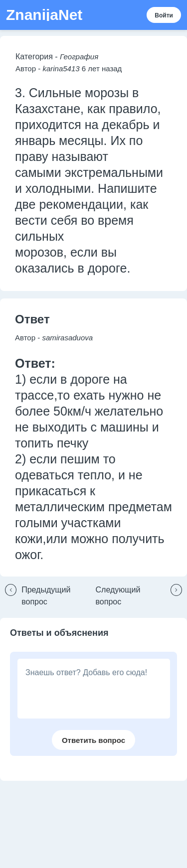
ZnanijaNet (44, 15)
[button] (48, 596)
